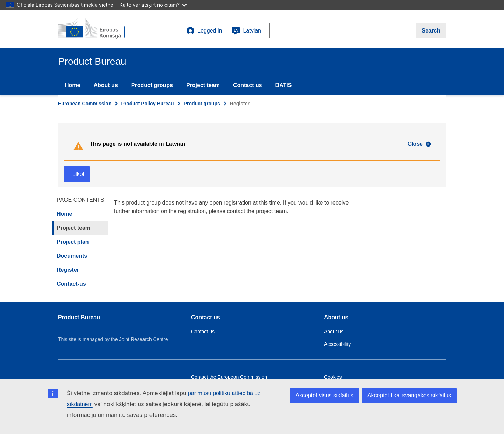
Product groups (152, 85)
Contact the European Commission (229, 377)
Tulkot (77, 174)
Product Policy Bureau (147, 104)
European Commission (85, 104)
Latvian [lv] (246, 31)
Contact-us (71, 284)
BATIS (284, 85)
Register (68, 270)
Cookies (333, 377)
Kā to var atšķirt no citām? (153, 5)
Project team (203, 85)
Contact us (248, 85)
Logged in (204, 31)
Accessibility (337, 344)
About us (106, 85)
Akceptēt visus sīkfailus (324, 395)
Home (72, 85)
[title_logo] (100, 29)
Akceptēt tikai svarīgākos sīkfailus (409, 395)
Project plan (73, 242)
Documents (72, 256)
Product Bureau (79, 317)
